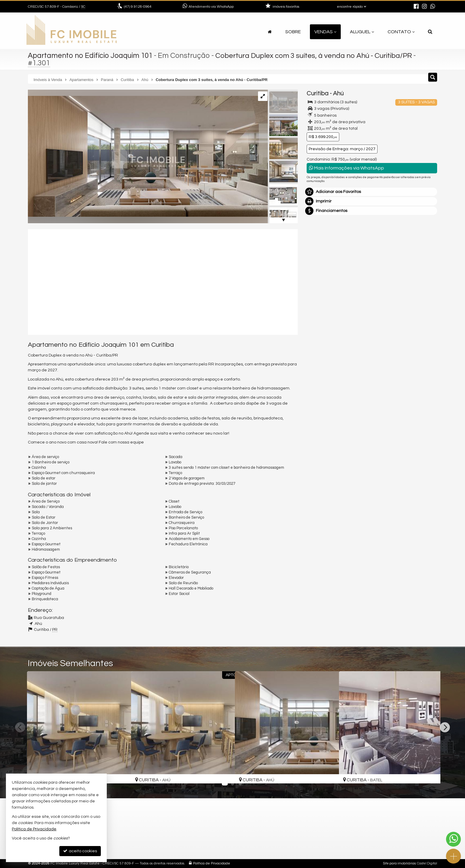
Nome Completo (325, 340)
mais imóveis (396, 269)
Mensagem (321, 307)
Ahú (338, 93)
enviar (422, 401)
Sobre (293, 32)
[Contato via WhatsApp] (453, 839)
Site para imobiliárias (399, 863)
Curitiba (318, 93)
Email (315, 360)
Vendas (325, 32)
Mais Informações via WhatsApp (347, 168)
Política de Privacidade (212, 863)
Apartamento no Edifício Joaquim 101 (91, 56)
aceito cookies (80, 851)
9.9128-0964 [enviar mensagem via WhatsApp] (138, 7)
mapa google (152, 840)
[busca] (430, 32)
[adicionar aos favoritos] (120, 773)
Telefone (318, 381)
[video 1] (163, 281)
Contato (401, 32)
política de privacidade (386, 407)
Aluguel (362, 32)
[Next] (445, 727)
